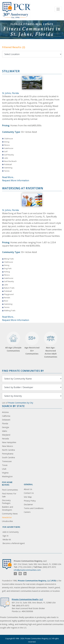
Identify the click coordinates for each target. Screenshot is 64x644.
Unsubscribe (7, 521)
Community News (10, 514)
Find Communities (10, 490)
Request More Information (16, 180)
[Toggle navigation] (58, 9)
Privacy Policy (30, 501)
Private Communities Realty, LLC (27, 599)
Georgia (5, 427)
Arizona (5, 412)
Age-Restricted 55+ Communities (32, 343)
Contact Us (29, 493)
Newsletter (7, 517)
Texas (5, 465)
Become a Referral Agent (14, 543)
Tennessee (7, 461)
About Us (28, 489)
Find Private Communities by (23, 371)
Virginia (5, 473)
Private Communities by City (21, 403)
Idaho (5, 431)
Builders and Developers (7, 508)
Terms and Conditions (34, 508)
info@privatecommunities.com (27, 570)
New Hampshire (9, 442)
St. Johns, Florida (10, 93)
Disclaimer (28, 504)
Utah (4, 469)
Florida (5, 423)
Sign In (5, 536)
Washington (7, 476)
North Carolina (8, 450)
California (6, 416)
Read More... (8, 177)
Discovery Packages (6, 502)
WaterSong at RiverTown (23, 188)
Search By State (13, 406)
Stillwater (11, 71)
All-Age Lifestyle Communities (13, 342)
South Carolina (8, 457)
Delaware (6, 420)
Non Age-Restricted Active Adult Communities (51, 345)
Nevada (5, 439)
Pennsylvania (8, 454)
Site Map (28, 497)
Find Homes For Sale (9, 495)
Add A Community (11, 532)
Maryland (6, 435)
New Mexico (7, 446)
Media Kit (7, 539)
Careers (27, 512)
